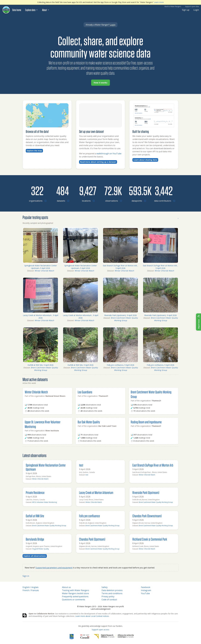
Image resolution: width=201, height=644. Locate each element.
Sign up (186, 10)
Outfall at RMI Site (35, 516)
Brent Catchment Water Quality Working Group (124, 319)
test (81, 465)
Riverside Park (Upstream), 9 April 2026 (120, 315)
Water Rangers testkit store (75, 593)
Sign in (26, 576)
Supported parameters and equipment (54, 568)
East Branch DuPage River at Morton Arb (153, 465)
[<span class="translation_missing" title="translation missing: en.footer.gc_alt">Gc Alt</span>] (85, 637)
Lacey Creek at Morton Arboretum (96, 492)
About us (66, 587)
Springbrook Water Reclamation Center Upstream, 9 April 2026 (41, 267)
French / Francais (31, 590)
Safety (105, 587)
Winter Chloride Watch (44, 271)
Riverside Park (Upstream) (146, 492)
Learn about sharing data (145, 160)
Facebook (146, 587)
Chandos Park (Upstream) (92, 539)
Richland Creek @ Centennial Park (150, 539)
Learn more (159, 2)
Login (196, 10)
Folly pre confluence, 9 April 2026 (120, 365)
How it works (100, 83)
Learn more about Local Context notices (92, 616)
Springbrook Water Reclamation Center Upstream (46, 467)
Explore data (32, 10)
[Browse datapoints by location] (138, 191)
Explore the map (34, 151)
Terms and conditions (112, 593)
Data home (17, 10)
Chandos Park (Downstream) (147, 516)
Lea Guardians (85, 392)
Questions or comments (74, 600)
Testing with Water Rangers (76, 590)
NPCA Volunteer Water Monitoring (44, 502)
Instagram (146, 590)
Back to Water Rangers (173, 6)
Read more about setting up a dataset (98, 162)
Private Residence (35, 492)
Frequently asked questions (75, 596)
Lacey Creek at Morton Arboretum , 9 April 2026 (41, 317)
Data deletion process (112, 590)
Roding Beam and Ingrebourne (146, 422)
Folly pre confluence (89, 516)
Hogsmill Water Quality (41, 549)
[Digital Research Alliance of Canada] (114, 637)
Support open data (192, 6)
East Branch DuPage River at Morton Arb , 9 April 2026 (120, 267)
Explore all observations (35, 556)
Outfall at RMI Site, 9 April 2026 (41, 365)
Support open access (100, 630)
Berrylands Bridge (35, 539)
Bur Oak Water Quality (89, 422)
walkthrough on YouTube (109, 154)
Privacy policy (108, 596)
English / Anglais (31, 587)
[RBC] (72, 637)
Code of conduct (109, 600)
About (46, 10)
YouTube (145, 593)
